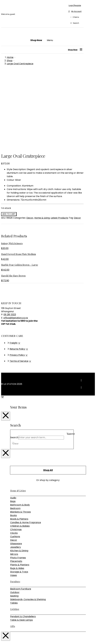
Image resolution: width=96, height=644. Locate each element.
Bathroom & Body (20, 426)
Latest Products (59, 139)
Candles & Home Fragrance (26, 444)
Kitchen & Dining (19, 472)
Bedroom (15, 430)
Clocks (14, 454)
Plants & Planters (20, 486)
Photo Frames (18, 479)
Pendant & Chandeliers (23, 538)
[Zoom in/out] (2, 638)
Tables (14, 524)
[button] (75, 17)
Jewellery (16, 468)
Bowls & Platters (19, 440)
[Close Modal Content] (6, 337)
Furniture (15, 503)
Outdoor (15, 514)
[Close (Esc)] (11, 638)
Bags (13, 423)
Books (13, 437)
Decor (30, 139)
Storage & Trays (19, 493)
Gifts (13, 548)
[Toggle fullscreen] (5, 638)
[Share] (8, 638)
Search (14, 359)
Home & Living (42, 139)
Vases (13, 497)
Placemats (16, 483)
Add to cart (9, 135)
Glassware (16, 465)
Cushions (15, 458)
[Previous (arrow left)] (2, 642)
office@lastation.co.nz (16, 239)
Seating (14, 517)
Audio (13, 419)
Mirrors (14, 475)
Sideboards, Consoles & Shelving (28, 521)
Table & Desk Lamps (21, 541)
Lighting (15, 530)
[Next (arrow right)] (5, 642)
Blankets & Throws (20, 433)
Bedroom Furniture (21, 510)
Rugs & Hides (17, 490)
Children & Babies (20, 447)
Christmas (16, 451)
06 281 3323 (10, 236)
